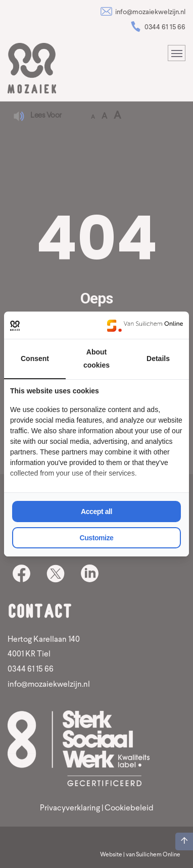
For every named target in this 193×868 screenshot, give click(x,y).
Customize (96, 538)
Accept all (96, 512)
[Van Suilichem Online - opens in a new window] (145, 325)
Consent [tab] (35, 359)
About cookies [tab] (96, 359)
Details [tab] (158, 359)
